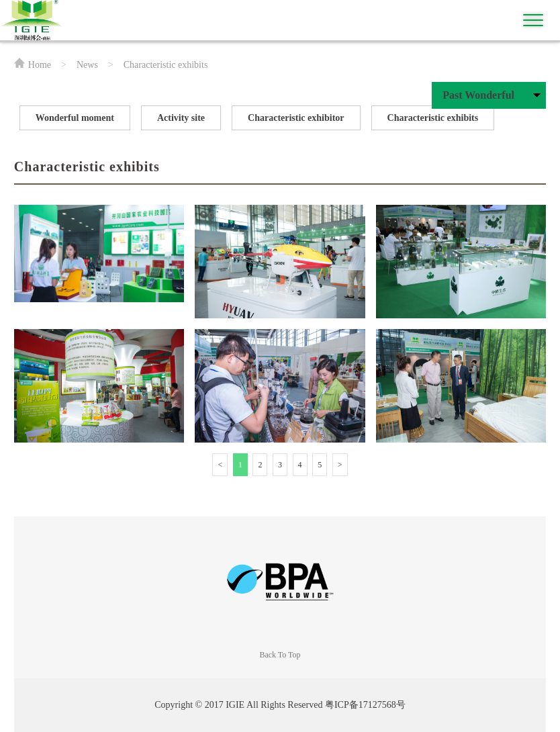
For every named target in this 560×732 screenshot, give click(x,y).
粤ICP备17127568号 (365, 705)
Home (40, 65)
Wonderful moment (75, 118)
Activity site (181, 118)
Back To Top (280, 655)
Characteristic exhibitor (296, 118)
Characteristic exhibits (433, 118)
